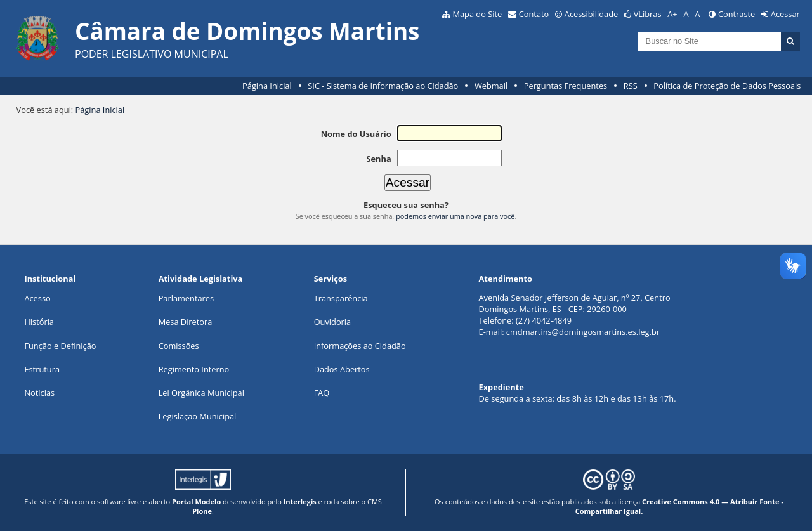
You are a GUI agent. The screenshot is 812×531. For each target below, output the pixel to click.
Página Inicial (267, 86)
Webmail (491, 86)
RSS (631, 86)
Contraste (737, 14)
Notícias (39, 393)
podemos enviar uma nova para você (455, 216)
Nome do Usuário (356, 134)
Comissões (179, 346)
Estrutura (42, 369)
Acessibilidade (591, 14)
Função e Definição (60, 346)
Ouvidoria (333, 322)
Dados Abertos (342, 369)
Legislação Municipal (198, 416)
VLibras (648, 14)
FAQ (322, 393)
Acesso (37, 298)
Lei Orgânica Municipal (201, 393)
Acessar (785, 14)
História (39, 322)
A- (698, 14)
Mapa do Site (477, 14)
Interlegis (300, 501)
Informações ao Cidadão (360, 346)
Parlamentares (186, 298)
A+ (672, 14)
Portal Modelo (196, 501)
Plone (202, 511)
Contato (534, 14)
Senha (378, 159)
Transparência (341, 298)
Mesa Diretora (186, 322)
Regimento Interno (194, 369)
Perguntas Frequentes (566, 86)
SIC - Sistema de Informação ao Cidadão (383, 86)
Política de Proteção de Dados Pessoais (727, 86)
